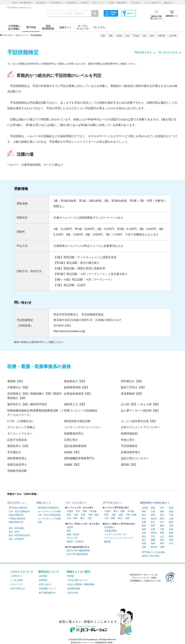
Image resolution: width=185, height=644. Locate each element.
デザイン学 (72, 538)
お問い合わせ (45, 584)
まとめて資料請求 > (153, 3)
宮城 (171, 508)
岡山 (144, 536)
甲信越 (93, 511)
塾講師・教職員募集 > (118, 3)
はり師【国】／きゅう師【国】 (140, 404)
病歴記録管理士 (17, 465)
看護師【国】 (16, 381)
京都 (153, 529)
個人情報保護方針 (47, 593)
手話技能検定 (129, 446)
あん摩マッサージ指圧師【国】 (140, 411)
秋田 (144, 511)
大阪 (90, 518)
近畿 (83, 515)
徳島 (171, 536)
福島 (162, 511)
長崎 (153, 543)
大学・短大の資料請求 (19, 511)
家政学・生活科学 (75, 542)
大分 (171, 543)
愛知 (162, 526)
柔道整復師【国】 (132, 394)
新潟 (162, 519)
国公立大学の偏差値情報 (78, 551)
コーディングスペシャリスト (82, 427)
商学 (69, 531)
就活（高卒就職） (17, 528)
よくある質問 (17, 580)
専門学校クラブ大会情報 (153, 552)
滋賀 (144, 529)
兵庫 (171, 529)
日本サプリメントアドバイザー (140, 427)
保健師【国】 (72, 465)
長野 (144, 522)
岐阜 (144, 526)
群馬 (153, 515)
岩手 (162, 508)
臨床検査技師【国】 (77, 387)
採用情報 (43, 580)
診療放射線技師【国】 (78, 394)
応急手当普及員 (17, 440)
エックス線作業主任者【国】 (139, 421)
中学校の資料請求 (17, 519)
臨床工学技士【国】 (133, 387)
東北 (78, 511)
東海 (69, 515)
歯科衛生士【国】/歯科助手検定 (27, 404)
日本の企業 (73, 593)
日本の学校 (7, 35)
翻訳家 (107, 542)
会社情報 (43, 576)
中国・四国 (93, 515)
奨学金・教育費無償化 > (23, 3)
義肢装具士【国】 (18, 446)
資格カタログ (21, 35)
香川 (144, 540)
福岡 (171, 540)
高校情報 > (41, 3)
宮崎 (144, 547)
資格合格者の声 (16, 522)
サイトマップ (17, 584)
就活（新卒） (15, 532)
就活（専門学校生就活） (20, 535)
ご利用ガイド (17, 576)
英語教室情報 (74, 589)
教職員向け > (169, 3)
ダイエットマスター (20, 434)
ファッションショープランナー (119, 538)
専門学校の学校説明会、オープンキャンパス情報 (49, 510)
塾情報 (71, 576)
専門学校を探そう (113, 503)
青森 (153, 508)
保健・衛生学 (73, 534)
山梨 (171, 519)
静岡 (153, 526)
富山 (153, 522)
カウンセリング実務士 (21, 427)
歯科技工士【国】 (75, 404)
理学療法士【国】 (132, 381)
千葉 (171, 515)
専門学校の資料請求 (18, 508)
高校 (40, 522)
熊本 (162, 543)
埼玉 (162, 515)
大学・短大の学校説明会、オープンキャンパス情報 (50, 517)
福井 (171, 522)
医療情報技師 (129, 434)
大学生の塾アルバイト (78, 580)
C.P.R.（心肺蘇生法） (21, 421)
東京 (82, 518)
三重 (171, 526)
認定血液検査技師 (75, 446)
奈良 (144, 533)
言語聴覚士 (110, 527)
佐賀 (144, 543)
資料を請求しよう (17, 503)
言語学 (70, 527)
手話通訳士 (14, 452)
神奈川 (154, 519)
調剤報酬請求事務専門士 (79, 458)
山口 (162, 536)
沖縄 (162, 547)
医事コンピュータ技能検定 (81, 411)
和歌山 (154, 533)
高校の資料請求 (16, 515)
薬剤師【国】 (129, 465)
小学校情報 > (72, 3)
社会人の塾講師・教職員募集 (81, 584)
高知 (162, 540)
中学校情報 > (56, 3)
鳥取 (162, 533)
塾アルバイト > (100, 3)
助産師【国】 (72, 452)
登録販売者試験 (17, 471)
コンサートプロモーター (116, 534)
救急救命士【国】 (75, 381)
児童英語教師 (111, 531)
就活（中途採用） (17, 539)
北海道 (119, 36)
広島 (153, 536)
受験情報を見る (143, 52)
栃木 (144, 515)
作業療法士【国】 (18, 387)
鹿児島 (154, 547)
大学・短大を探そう (76, 503)
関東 (85, 511)
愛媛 (153, 540)
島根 (171, 533)
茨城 (171, 511)
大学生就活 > (136, 3)
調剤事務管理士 (17, 458)
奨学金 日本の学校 (150, 556)
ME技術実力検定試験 (77, 421)
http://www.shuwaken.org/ (69, 331)
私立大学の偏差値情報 (77, 554)
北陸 (76, 515)
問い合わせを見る (168, 52)
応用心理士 (71, 440)
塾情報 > (86, 3)
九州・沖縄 (72, 518)
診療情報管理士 (131, 452)
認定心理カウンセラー (135, 458)
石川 (162, 522)
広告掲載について (47, 589)
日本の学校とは (18, 589)
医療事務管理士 (74, 434)
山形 (153, 511)
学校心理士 (128, 440)
